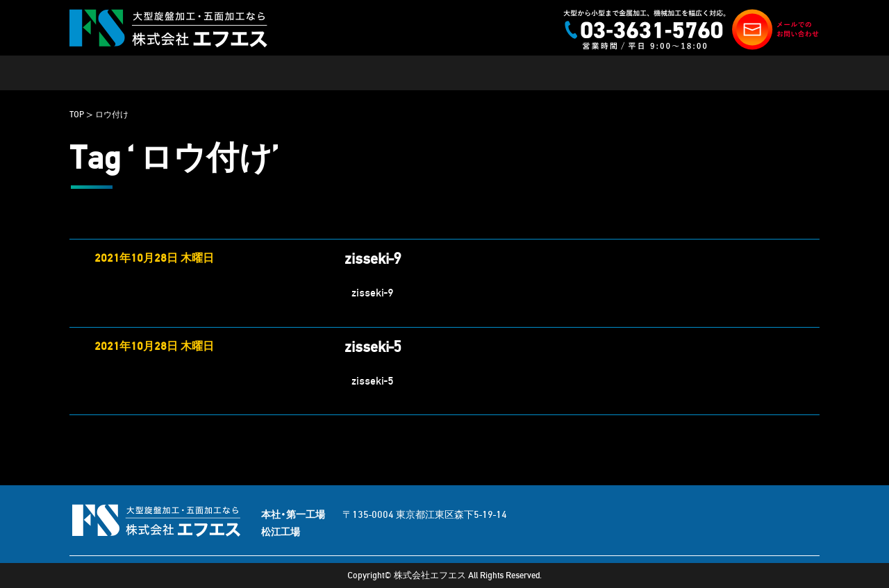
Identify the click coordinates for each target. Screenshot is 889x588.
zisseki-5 (373, 347)
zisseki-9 (373, 259)
